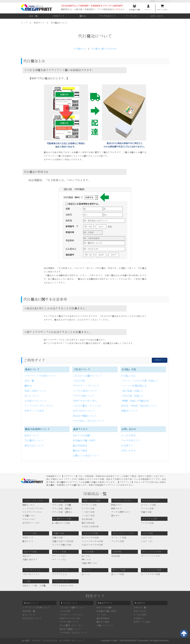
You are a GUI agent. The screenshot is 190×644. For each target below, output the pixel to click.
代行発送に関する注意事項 (104, 49)
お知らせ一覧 (140, 608)
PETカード (117, 509)
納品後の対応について (85, 416)
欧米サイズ (28, 541)
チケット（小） (60, 556)
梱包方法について (34, 446)
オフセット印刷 (148, 505)
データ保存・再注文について (89, 421)
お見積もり (127, 446)
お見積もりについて (35, 401)
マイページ (102, 615)
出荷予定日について (84, 411)
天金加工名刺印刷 (90, 527)
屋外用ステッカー (31, 523)
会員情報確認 (80, 446)
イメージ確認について (85, 391)
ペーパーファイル (31, 574)
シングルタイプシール (33, 509)
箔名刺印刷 (87, 519)
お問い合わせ (157, 16)
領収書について (129, 411)
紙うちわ (86, 556)
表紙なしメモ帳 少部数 (34, 586)
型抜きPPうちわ (89, 563)
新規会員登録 (134, 8)
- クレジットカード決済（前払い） (140, 381)
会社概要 (26, 641)
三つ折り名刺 (88, 516)
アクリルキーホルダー (63, 586)
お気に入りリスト (105, 625)
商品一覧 (33, 16)
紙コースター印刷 (90, 538)
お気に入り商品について (86, 456)
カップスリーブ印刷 (150, 574)
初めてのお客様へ (82, 435)
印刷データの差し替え (85, 401)
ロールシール (29, 519)
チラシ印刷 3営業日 (62, 509)
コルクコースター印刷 (92, 541)
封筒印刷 (116, 556)
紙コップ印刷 (118, 574)
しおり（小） (147, 538)
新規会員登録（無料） (85, 440)
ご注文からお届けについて (87, 376)
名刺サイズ (28, 538)
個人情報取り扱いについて (72, 641)
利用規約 (36, 641)
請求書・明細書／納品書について (139, 406)
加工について (32, 396)
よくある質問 (128, 435)
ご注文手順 (79, 381)
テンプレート (132, 16)
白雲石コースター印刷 (92, 545)
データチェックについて (86, 386)
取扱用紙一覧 (29, 611)
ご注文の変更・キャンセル (87, 406)
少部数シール (29, 516)
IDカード (116, 516)
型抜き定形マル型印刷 (63, 541)
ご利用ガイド (58, 16)
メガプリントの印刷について (40, 376)
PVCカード (117, 505)
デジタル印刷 (147, 509)
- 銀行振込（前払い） (133, 391)
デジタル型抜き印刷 (62, 545)
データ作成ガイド (107, 16)
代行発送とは (80, 49)
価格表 (83, 16)
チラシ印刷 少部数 (62, 505)
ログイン (148, 8)
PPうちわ (86, 560)
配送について (32, 435)
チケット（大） (60, 560)
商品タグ (27, 556)
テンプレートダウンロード (39, 406)
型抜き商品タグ (30, 560)
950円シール (28, 505)
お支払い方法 (128, 376)
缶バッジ (86, 574)
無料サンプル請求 (34, 411)
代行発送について (34, 440)
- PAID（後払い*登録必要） (136, 401)
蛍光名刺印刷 (88, 523)
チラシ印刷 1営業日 (62, 512)
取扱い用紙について (35, 391)
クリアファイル (60, 574)
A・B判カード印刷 (61, 523)
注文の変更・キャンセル (71, 625)
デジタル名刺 (88, 509)
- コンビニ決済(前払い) (133, 386)
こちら (117, 9)
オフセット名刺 (89, 505)
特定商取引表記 (50, 641)
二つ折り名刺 (88, 512)
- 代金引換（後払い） (133, 396)
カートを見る (162, 8)
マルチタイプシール (32, 512)
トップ (24, 23)
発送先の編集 (80, 451)
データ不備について (84, 396)
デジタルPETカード (121, 512)
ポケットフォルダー (150, 556)
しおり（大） (147, 541)
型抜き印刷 (146, 512)
